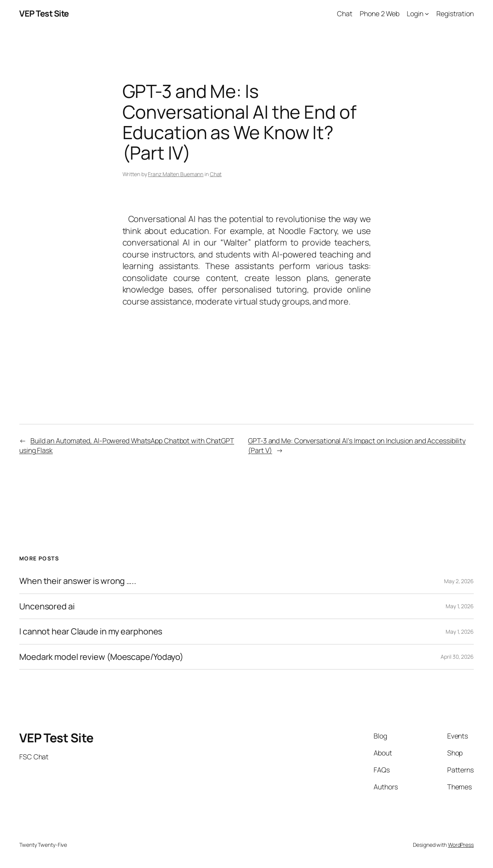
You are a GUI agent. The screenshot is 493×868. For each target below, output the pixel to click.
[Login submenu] (427, 14)
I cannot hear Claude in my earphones (91, 631)
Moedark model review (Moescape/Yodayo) (101, 657)
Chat (216, 174)
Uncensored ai (47, 606)
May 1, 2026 (460, 606)
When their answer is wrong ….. (78, 581)
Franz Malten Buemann (176, 174)
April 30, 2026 (457, 657)
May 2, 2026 (459, 581)
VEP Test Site (44, 13)
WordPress (461, 845)
